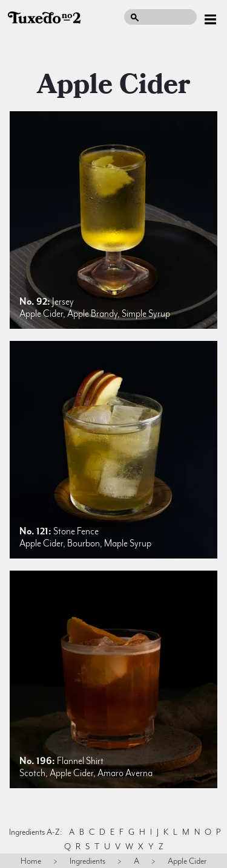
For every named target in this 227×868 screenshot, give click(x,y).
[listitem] (113, 220)
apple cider (114, 85)
